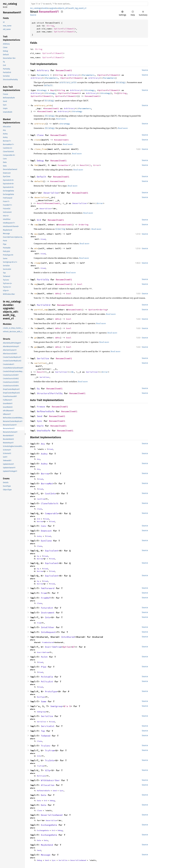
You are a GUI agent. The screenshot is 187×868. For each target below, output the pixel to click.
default (39, 181)
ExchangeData (49, 825)
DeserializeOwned (52, 815)
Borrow (45, 474)
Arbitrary (43, 70)
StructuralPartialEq (50, 393)
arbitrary (40, 124)
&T (73, 647)
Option (58, 29)
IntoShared (68, 637)
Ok (72, 372)
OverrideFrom (53, 647)
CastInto (50, 493)
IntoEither (48, 627)
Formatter (63, 165)
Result (83, 165)
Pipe (44, 667)
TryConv (46, 746)
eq (36, 284)
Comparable (52, 513)
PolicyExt (47, 682)
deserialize (41, 197)
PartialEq (43, 280)
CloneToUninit (50, 503)
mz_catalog (35, 8)
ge (36, 347)
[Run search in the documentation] (89, 4)
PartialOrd (44, 305)
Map (52, 90)
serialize (40, 363)
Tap (43, 731)
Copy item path (62, 12)
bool (80, 284)
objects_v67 (63, 8)
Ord (39, 220)
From (44, 593)
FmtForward (48, 588)
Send (40, 416)
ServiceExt (48, 726)
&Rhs (58, 293)
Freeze (41, 407)
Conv (44, 526)
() (90, 165)
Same (44, 701)
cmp (36, 225)
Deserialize (51, 193)
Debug (40, 161)
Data (44, 795)
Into (48, 617)
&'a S (67, 706)
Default (42, 177)
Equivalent (52, 551)
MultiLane (41, 776)
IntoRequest (48, 632)
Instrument (48, 613)
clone (37, 140)
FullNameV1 (69, 29)
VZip (48, 770)
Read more (61, 119)
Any (43, 444)
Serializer (61, 372)
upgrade (53, 8)
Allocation (48, 785)
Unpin (40, 426)
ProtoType (51, 691)
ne (36, 293)
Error (96, 165)
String (50, 26)
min (36, 248)
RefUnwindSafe (46, 411)
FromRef (46, 598)
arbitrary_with (43, 105)
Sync (40, 421)
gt (36, 338)
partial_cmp (41, 310)
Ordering (83, 225)
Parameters (43, 75)
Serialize (43, 358)
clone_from (41, 149)
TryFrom (50, 750)
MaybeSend (47, 845)
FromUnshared (48, 642)
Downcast (46, 531)
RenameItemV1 (64, 70)
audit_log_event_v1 (78, 8)
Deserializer (80, 203)
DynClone (46, 541)
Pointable (47, 677)
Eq (38, 389)
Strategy (42, 90)
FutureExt (47, 608)
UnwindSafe (44, 431)
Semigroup (56, 706)
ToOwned (46, 736)
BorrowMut (47, 484)
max (36, 234)
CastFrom (41, 499)
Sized (43, 239)
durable (45, 8)
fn (115, 93)
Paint (44, 657)
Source (33, 15)
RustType (41, 697)
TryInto (50, 760)
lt (36, 319)
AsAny (44, 454)
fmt (36, 165)
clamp (37, 263)
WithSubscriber (50, 780)
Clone (40, 135)
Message (46, 855)
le (36, 328)
